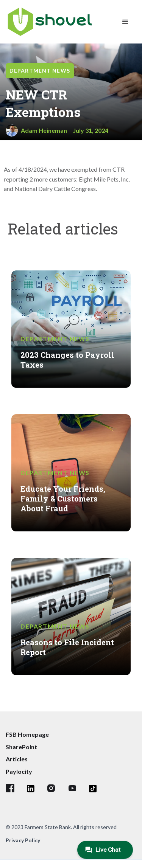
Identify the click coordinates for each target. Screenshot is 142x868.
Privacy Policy (23, 840)
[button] (125, 22)
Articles (17, 759)
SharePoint (21, 747)
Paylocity (19, 771)
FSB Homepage (27, 734)
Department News (40, 71)
